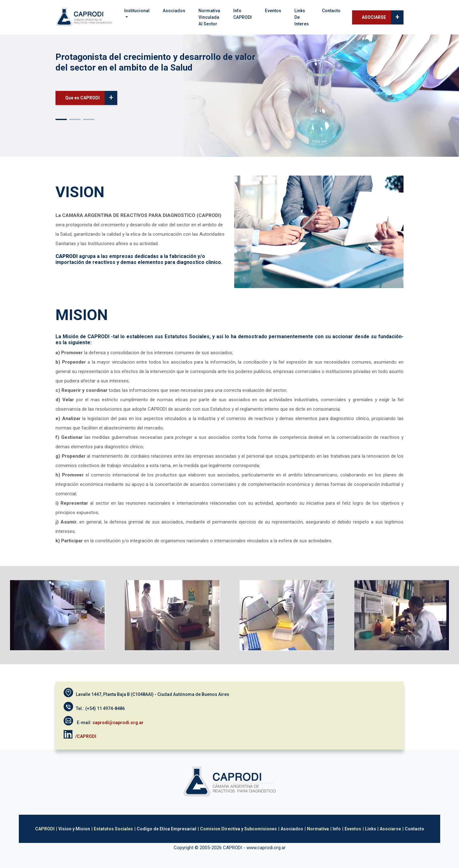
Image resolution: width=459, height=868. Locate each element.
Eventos (273, 11)
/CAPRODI (86, 736)
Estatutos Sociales (113, 829)
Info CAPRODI (243, 14)
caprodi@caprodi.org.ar (118, 723)
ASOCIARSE (383, 17)
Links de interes (302, 17)
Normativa (318, 829)
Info (337, 829)
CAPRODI (45, 829)
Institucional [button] (137, 11)
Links (371, 829)
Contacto (331, 11)
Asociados (174, 11)
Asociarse (390, 829)
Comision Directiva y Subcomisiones (238, 829)
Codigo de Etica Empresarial (166, 829)
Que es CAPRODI (91, 98)
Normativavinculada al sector (209, 17)
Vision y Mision (74, 829)
